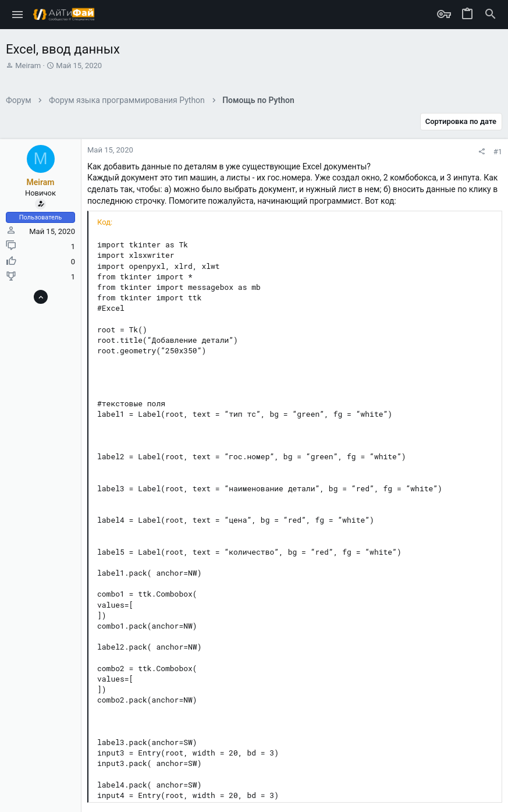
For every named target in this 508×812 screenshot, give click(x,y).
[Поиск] (491, 15)
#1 (498, 152)
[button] (18, 15)
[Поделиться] (482, 152)
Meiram (28, 65)
